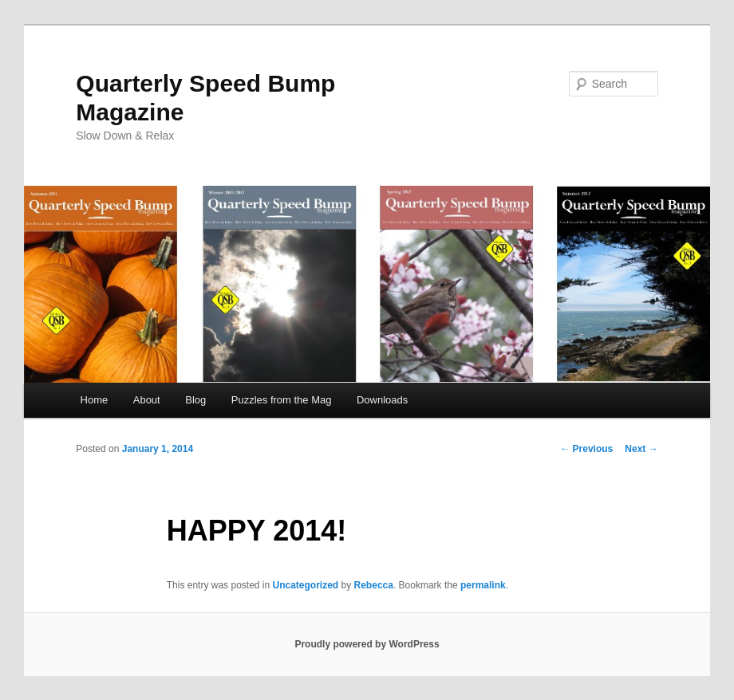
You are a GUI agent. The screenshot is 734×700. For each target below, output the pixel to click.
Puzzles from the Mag (282, 400)
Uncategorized (306, 585)
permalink (483, 585)
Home (95, 400)
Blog (195, 400)
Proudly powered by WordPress (367, 644)
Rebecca (374, 585)
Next (641, 449)
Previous (586, 449)
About (147, 400)
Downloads (382, 400)
